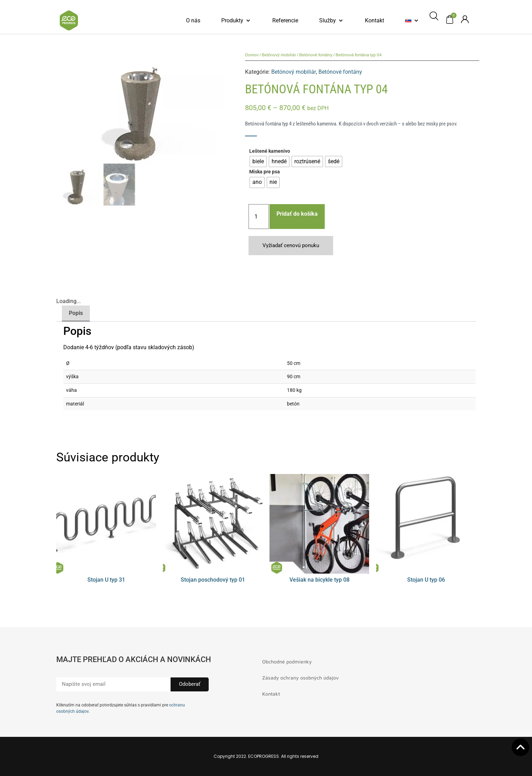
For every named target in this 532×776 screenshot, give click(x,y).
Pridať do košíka (297, 214)
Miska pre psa (265, 172)
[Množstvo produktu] (259, 217)
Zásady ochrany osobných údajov (300, 678)
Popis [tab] (76, 313)
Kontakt (271, 694)
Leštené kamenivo (270, 151)
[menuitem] (408, 21)
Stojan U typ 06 (426, 580)
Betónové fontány (316, 55)
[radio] (258, 161)
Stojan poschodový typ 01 (213, 580)
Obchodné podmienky (287, 662)
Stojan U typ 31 (106, 580)
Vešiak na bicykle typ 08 (319, 580)
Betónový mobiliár (279, 55)
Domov (252, 55)
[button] (236, 21)
